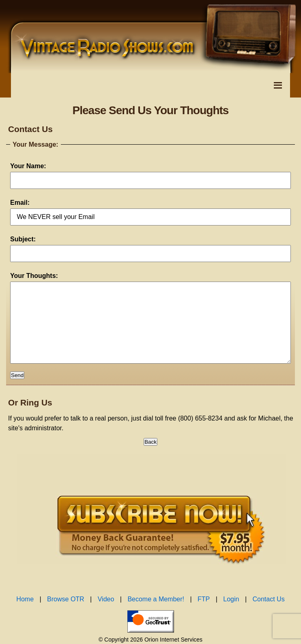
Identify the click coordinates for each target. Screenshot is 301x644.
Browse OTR (66, 615)
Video (106, 615)
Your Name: (28, 166)
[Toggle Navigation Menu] (278, 85)
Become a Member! (156, 615)
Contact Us (269, 615)
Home (25, 615)
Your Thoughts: (34, 276)
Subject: (23, 239)
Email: (20, 203)
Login (231, 615)
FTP (204, 615)
